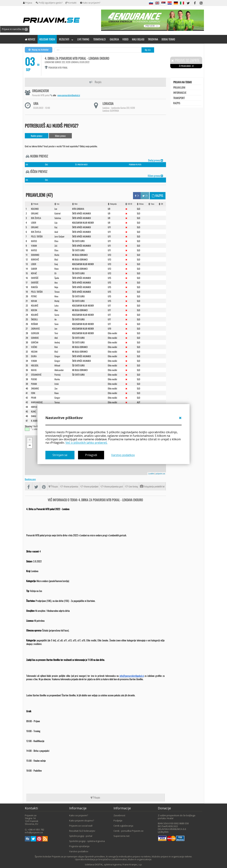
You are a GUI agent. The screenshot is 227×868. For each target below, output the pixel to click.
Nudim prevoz (37, 136)
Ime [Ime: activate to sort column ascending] (58, 204)
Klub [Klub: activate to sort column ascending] (76, 204)
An (56, 319)
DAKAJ (34, 416)
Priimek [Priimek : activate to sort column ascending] (36, 204)
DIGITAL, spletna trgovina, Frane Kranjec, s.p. (118, 864)
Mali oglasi (138, 39)
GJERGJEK (35, 333)
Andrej (57, 342)
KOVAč (34, 273)
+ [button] (30, 440)
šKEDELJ (34, 319)
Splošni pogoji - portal (81, 836)
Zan (56, 388)
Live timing (83, 39)
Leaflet (151, 473)
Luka (56, 305)
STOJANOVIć (36, 374)
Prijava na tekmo (182, 82)
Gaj (56, 227)
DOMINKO (35, 255)
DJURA (34, 356)
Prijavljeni (179, 87)
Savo (56, 324)
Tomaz (57, 402)
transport (179, 98)
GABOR (34, 268)
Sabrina (58, 218)
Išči (148, 50)
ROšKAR (34, 324)
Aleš (56, 338)
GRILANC (35, 213)
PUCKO (34, 379)
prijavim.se (160, 473)
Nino (56, 296)
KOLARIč (35, 305)
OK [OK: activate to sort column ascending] (162, 204)
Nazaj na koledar (39, 50)
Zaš (56, 245)
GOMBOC (35, 338)
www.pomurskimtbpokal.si (69, 95)
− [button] (30, 445)
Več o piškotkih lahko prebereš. (86, 443)
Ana (56, 282)
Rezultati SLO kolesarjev (82, 831)
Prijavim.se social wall (81, 825)
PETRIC (34, 296)
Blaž (56, 259)
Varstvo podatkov (123, 455)
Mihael (57, 365)
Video (125, 39)
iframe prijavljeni (89, 486)
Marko (57, 379)
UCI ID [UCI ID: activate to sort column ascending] (130, 204)
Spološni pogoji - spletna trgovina (87, 841)
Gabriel (57, 213)
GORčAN (35, 342)
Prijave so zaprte (185, 60)
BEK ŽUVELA (36, 218)
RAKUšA (34, 287)
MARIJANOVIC (37, 402)
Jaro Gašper (59, 236)
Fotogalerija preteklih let (152, 486)
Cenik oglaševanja (123, 825)
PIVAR (34, 397)
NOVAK (34, 301)
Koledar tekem (47, 39)
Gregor (57, 356)
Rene (56, 268)
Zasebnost (119, 815)
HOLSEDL (35, 365)
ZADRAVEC (35, 328)
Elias (56, 241)
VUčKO (34, 347)
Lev (56, 209)
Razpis (95, 82)
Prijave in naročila (15, 29)
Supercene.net (121, 836)
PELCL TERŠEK (37, 291)
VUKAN (34, 245)
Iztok (57, 384)
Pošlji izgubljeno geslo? (49, 3)
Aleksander (59, 370)
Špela (57, 278)
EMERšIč (35, 278)
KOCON (34, 310)
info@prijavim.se (34, 832)
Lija (56, 222)
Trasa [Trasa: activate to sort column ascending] (152, 204)
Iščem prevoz (60, 136)
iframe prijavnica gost (112, 486)
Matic (57, 255)
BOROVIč (35, 259)
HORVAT (34, 407)
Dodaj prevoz (156, 160)
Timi (56, 333)
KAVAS (34, 370)
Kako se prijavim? (90, 3)
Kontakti (71, 3)
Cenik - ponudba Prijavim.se (128, 831)
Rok (56, 347)
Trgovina (153, 39)
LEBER (34, 222)
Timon (57, 291)
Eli (55, 273)
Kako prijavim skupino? (82, 820)
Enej (56, 264)
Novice (30, 39)
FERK (33, 393)
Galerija (114, 39)
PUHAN (34, 384)
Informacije (180, 92)
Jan (56, 328)
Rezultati (66, 39)
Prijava (28, 3)
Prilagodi (91, 455)
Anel (56, 232)
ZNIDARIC (35, 388)
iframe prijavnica (69, 486)
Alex (56, 310)
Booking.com (30, 479)
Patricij (57, 374)
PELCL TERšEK (37, 236)
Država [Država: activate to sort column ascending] (141, 204)
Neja (56, 287)
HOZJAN (34, 351)
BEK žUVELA (36, 232)
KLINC (34, 411)
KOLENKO (35, 209)
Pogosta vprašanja (79, 846)
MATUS (34, 241)
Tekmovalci (99, 39)
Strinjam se (60, 455)
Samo (57, 314)
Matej (57, 301)
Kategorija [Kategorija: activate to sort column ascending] (113, 204)
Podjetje (118, 820)
